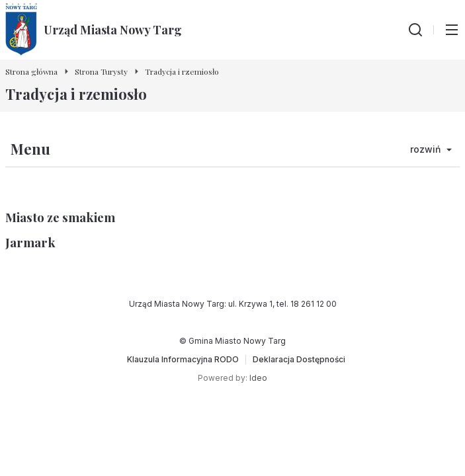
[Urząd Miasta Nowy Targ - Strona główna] (94, 30)
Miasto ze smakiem (60, 217)
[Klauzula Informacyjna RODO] (183, 360)
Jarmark (30, 242)
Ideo (258, 378)
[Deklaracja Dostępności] (299, 360)
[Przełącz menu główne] (452, 30)
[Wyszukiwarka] (415, 30)
